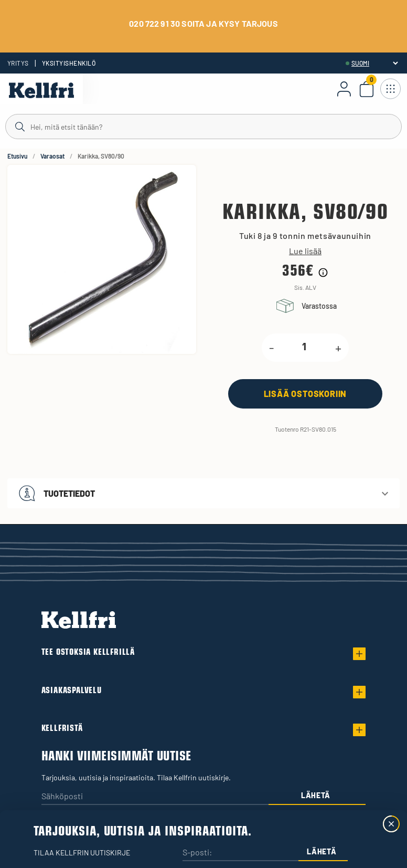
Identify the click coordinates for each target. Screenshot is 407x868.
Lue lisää (305, 251)
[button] (203, 493)
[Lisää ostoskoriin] (305, 394)
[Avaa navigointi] (390, 89)
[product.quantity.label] (304, 348)
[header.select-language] (374, 63)
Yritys (18, 63)
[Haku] (203, 126)
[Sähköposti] (155, 797)
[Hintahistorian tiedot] (323, 273)
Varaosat (52, 156)
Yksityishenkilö (69, 63)
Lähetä (316, 795)
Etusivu (17, 156)
